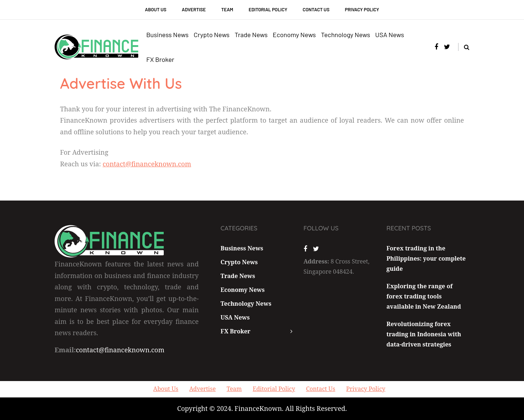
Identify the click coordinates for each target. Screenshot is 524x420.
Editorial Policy (268, 9)
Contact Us (316, 9)
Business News (167, 35)
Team (227, 9)
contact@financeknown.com (147, 164)
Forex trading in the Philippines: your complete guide (426, 258)
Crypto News (212, 35)
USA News (390, 35)
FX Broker (160, 59)
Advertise (194, 9)
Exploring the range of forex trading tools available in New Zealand (424, 296)
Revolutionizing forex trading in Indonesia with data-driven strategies (424, 334)
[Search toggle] (464, 47)
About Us (156, 9)
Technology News (346, 35)
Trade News (251, 35)
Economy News (294, 35)
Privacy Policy (362, 9)
